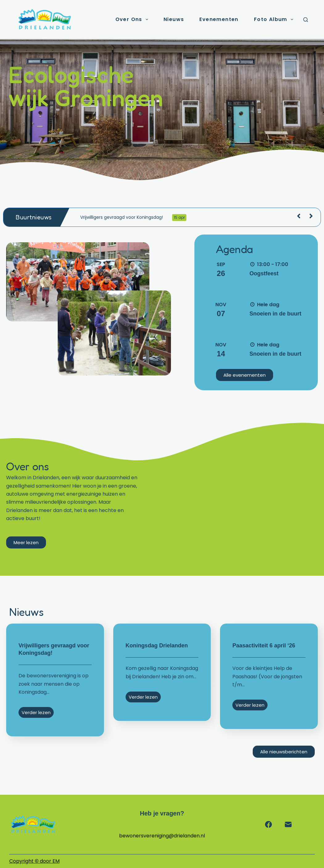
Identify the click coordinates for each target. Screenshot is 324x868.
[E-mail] (288, 824)
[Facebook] (268, 824)
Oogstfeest (264, 273)
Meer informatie (268, 285)
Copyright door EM (34, 861)
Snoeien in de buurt (276, 314)
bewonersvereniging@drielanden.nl (162, 836)
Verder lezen (36, 712)
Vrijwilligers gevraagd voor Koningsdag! (133, 218)
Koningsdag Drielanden (157, 646)
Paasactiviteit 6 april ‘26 (264, 646)
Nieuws (174, 19)
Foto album (275, 19)
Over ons (133, 19)
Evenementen (219, 19)
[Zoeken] (306, 20)
